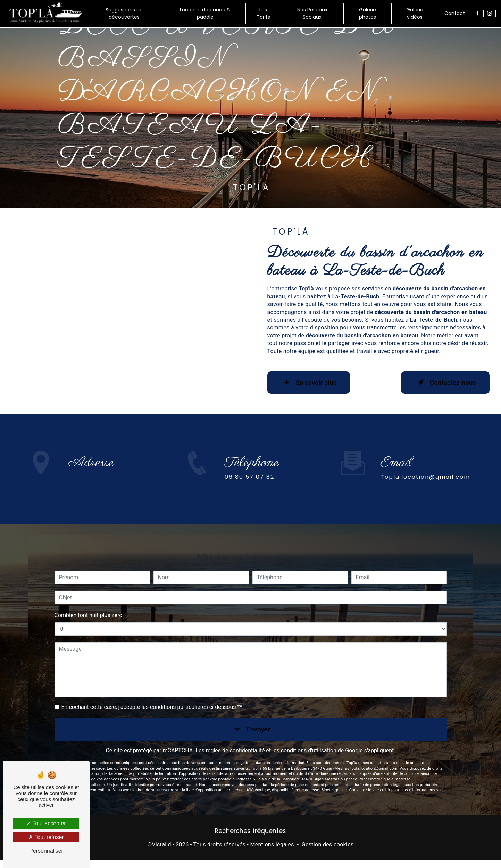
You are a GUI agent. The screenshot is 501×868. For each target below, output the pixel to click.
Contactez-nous (444, 383)
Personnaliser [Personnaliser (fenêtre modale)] (46, 851)
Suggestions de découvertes (124, 13)
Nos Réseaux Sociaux (312, 13)
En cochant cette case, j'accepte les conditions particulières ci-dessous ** (152, 694)
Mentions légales (272, 845)
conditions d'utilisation (309, 739)
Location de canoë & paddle (205, 13)
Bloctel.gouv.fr (334, 778)
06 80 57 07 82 (249, 489)
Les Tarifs (263, 13)
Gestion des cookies (328, 845)
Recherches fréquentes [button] (250, 831)
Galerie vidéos (414, 13)
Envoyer (258, 717)
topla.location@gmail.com (425, 464)
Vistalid (161, 845)
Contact (454, 13)
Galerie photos (367, 13)
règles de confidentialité (235, 739)
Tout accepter (46, 823)
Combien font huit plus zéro (89, 603)
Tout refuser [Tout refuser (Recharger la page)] (46, 837)
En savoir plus (310, 383)
